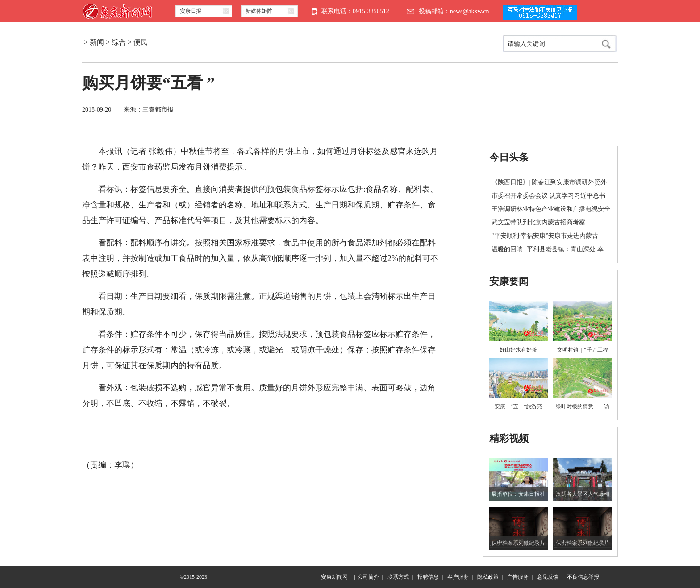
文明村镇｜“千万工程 (582, 350)
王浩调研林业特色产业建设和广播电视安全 (551, 209)
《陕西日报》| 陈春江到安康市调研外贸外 (549, 182)
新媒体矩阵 (259, 11)
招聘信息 (428, 577)
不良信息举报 (583, 577)
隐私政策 (488, 577)
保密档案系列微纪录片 (518, 543)
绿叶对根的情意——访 (583, 406)
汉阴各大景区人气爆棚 (583, 494)
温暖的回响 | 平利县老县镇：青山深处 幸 (548, 249)
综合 (119, 42)
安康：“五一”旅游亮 (519, 406)
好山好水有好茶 (518, 350)
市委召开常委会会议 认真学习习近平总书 (549, 196)
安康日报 (191, 11)
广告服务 (518, 577)
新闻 (97, 42)
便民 (141, 42)
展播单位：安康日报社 (518, 494)
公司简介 (368, 577)
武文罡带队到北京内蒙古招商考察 (538, 222)
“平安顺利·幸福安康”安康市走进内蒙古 (545, 236)
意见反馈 (548, 577)
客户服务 (458, 577)
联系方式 (398, 577)
